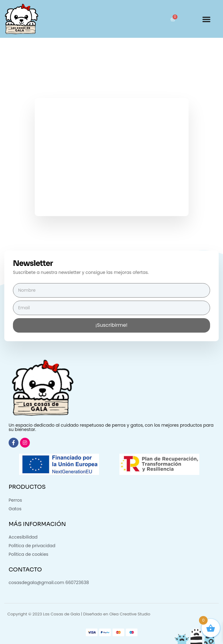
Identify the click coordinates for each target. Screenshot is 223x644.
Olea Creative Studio (130, 614)
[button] (206, 19)
